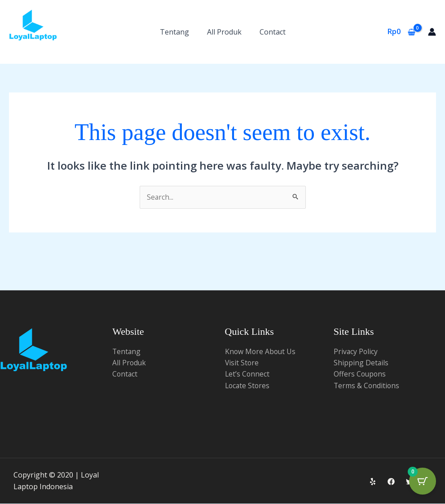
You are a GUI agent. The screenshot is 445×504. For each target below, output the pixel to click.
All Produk (224, 32)
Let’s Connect (248, 374)
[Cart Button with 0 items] (423, 482)
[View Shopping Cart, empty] (401, 32)
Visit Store (242, 363)
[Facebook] (391, 482)
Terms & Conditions (367, 386)
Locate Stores (248, 386)
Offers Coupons (360, 374)
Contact (273, 32)
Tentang (174, 32)
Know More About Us (261, 351)
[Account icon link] (432, 32)
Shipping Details (361, 363)
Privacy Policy (356, 351)
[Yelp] (373, 482)
